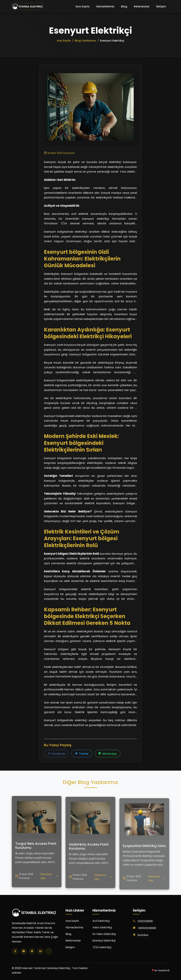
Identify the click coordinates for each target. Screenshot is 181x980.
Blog (124, 6)
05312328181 (145, 921)
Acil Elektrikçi (101, 921)
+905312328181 (147, 928)
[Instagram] (24, 951)
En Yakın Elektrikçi (104, 934)
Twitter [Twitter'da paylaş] (82, 754)
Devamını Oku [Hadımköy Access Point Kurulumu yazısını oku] (103, 891)
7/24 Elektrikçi (102, 947)
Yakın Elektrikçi (102, 927)
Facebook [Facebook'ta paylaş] (56, 754)
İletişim (161, 6)
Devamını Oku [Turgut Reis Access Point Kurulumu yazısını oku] (49, 886)
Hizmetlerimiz (105, 6)
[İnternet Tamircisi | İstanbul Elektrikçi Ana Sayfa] (27, 7)
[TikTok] (49, 951)
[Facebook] (15, 951)
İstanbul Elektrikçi (104, 941)
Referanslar (142, 6)
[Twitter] (32, 951)
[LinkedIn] (40, 951)
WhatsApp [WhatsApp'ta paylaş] (108, 754)
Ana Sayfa (82, 6)
